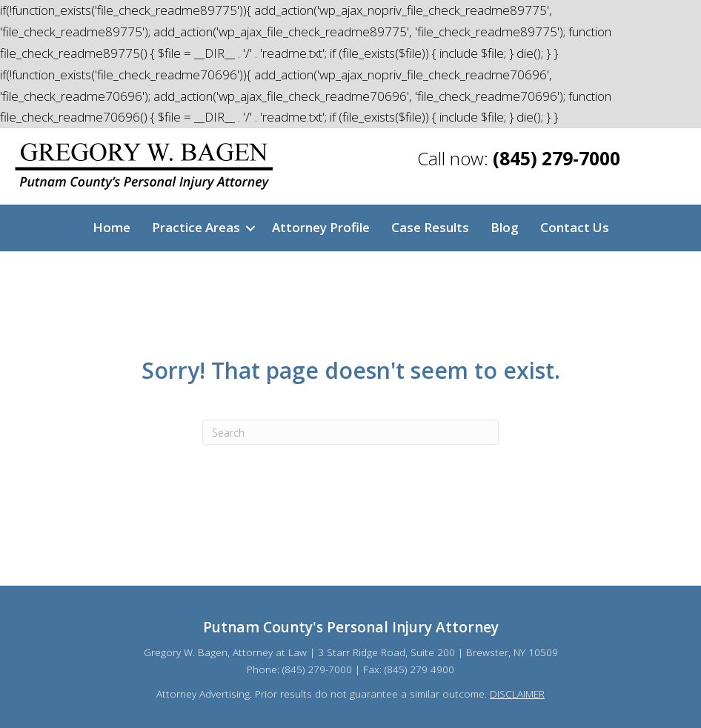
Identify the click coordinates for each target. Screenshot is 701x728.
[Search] (350, 432)
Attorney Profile (321, 227)
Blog (505, 227)
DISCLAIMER (517, 694)
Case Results (430, 227)
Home (112, 227)
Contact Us (575, 227)
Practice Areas (196, 227)
